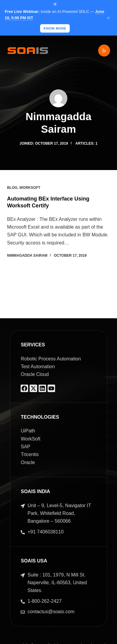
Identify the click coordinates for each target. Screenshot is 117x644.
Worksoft (30, 188)
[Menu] (104, 51)
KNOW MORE (55, 28)
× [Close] (108, 18)
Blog (12, 188)
